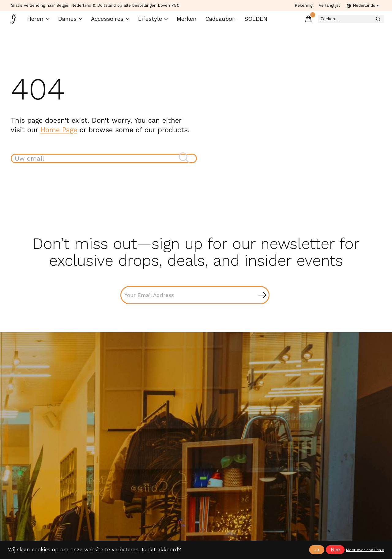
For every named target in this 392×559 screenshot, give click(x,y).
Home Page (59, 135)
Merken (183, 22)
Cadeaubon (216, 22)
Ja (317, 550)
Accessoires (111, 22)
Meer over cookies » (365, 550)
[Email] (195, 302)
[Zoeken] (340, 22)
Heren (42, 22)
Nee (335, 550)
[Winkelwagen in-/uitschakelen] (288, 21)
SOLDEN (250, 22)
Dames (73, 22)
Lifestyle (151, 22)
